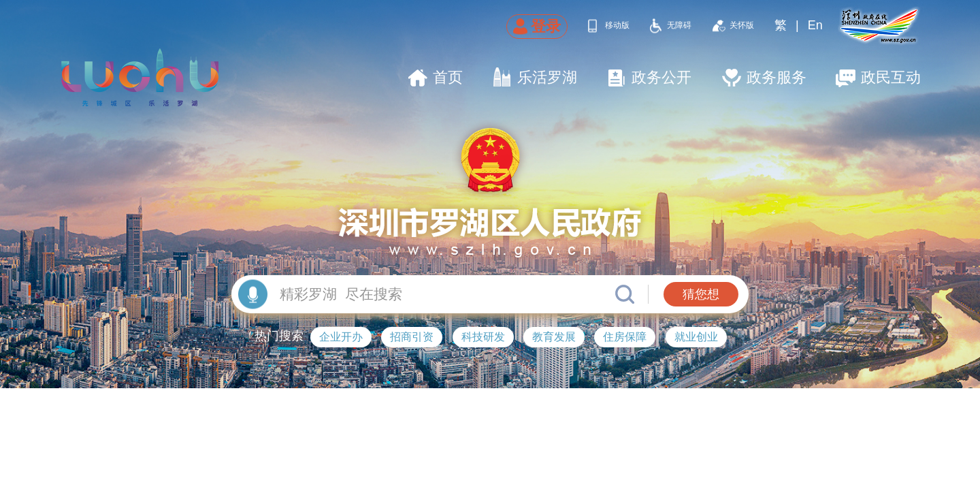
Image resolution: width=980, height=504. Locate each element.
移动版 (617, 25)
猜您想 (701, 294)
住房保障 (625, 337)
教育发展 (554, 337)
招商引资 (412, 337)
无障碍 (679, 25)
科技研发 (483, 337)
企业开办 (341, 337)
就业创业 (696, 337)
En (815, 25)
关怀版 (742, 25)
